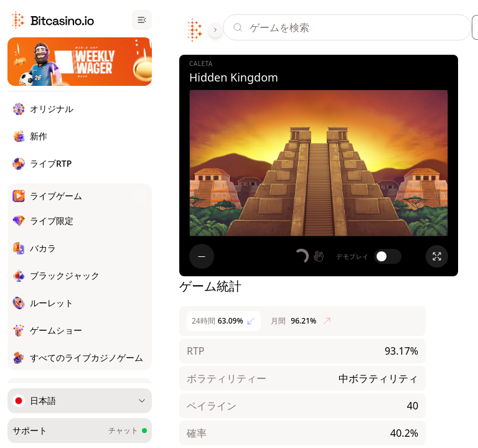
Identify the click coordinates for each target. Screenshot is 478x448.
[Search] (360, 27)
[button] (310, 256)
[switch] (388, 256)
